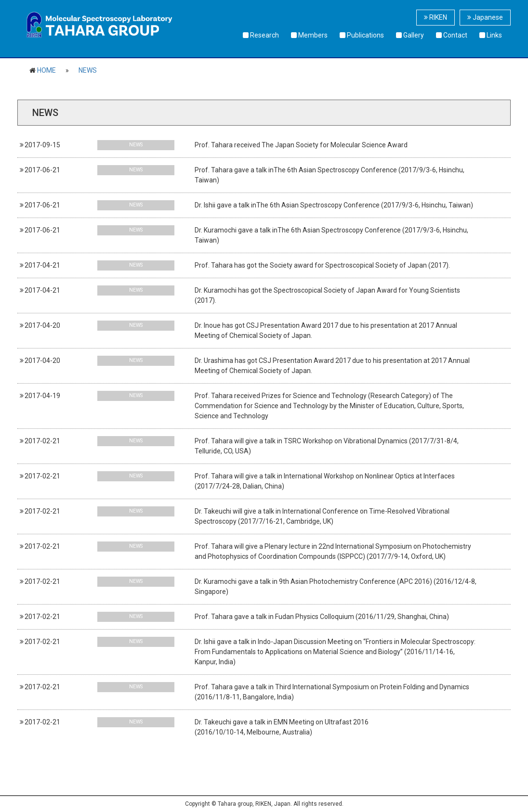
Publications (362, 35)
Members (309, 35)
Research (261, 35)
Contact (452, 35)
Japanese (485, 17)
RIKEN (436, 17)
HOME (46, 70)
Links (491, 35)
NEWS (88, 70)
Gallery (410, 35)
